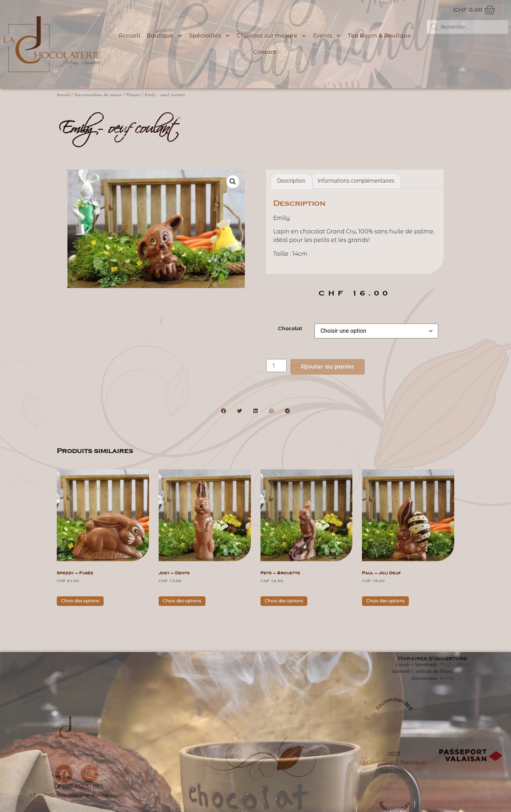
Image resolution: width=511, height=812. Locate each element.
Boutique (165, 36)
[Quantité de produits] (276, 366)
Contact (265, 52)
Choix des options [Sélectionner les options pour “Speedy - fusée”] (80, 601)
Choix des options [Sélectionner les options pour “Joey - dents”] (182, 601)
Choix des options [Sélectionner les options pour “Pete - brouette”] (284, 601)
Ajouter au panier (328, 367)
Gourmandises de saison (98, 95)
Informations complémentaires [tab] (356, 181)
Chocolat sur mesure (272, 36)
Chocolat (290, 328)
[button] (233, 182)
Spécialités (210, 36)
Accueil (129, 36)
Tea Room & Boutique (379, 36)
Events (327, 36)
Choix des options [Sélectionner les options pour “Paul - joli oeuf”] (385, 601)
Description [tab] (291, 181)
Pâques (133, 95)
